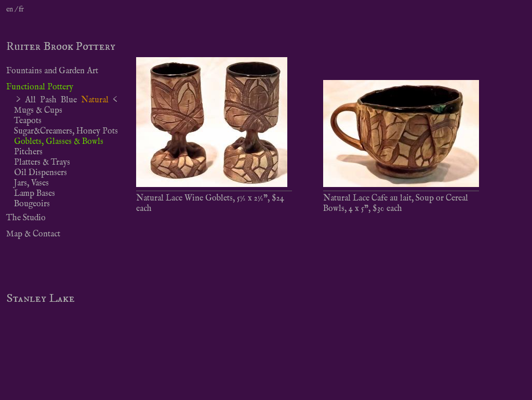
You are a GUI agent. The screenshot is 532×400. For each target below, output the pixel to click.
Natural (95, 100)
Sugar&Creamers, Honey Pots (66, 131)
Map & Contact (33, 234)
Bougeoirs (32, 204)
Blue (69, 100)
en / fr (15, 9)
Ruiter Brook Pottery (61, 46)
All (30, 100)
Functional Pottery (40, 87)
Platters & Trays (42, 163)
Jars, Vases (31, 183)
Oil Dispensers (41, 173)
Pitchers (28, 152)
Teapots (28, 121)
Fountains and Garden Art (52, 71)
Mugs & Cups (38, 111)
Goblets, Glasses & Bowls (59, 142)
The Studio (26, 218)
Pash (48, 100)
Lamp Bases (35, 194)
